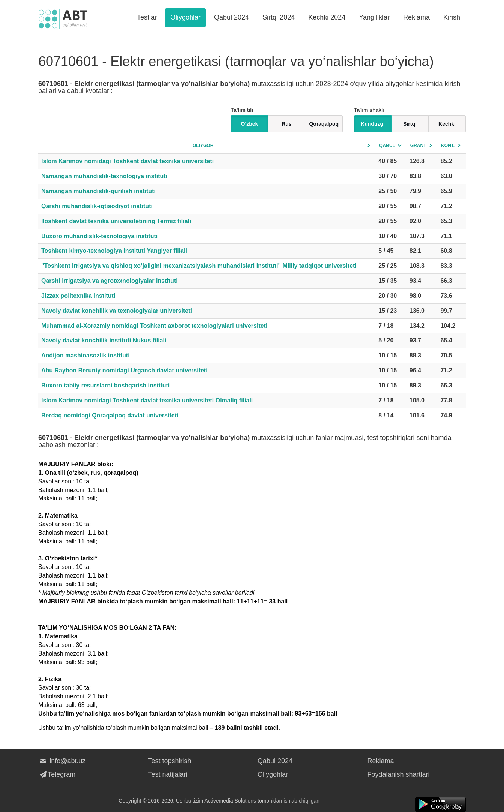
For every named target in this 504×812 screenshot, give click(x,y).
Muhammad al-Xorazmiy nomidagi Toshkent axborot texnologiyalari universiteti (154, 326)
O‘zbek (249, 124)
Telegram (57, 774)
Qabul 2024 (232, 17)
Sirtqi (410, 124)
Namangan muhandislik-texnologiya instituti (104, 176)
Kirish (452, 17)
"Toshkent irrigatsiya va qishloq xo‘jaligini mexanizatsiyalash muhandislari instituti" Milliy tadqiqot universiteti (199, 266)
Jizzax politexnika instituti (78, 296)
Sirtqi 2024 (279, 17)
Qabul (387, 146)
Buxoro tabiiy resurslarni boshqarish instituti (105, 385)
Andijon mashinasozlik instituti (85, 355)
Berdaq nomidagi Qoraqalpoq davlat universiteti (110, 415)
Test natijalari (168, 774)
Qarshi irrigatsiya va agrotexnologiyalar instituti (109, 281)
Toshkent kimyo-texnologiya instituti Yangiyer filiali (114, 251)
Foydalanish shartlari (399, 774)
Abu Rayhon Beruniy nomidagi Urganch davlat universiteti (124, 370)
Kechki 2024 (327, 17)
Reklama (416, 17)
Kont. (448, 146)
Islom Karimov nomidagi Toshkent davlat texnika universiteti (127, 161)
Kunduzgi (373, 124)
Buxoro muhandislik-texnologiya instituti (99, 236)
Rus (286, 124)
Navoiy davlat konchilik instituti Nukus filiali (104, 340)
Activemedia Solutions (230, 801)
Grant (418, 146)
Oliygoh (203, 146)
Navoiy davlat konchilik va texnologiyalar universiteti (117, 311)
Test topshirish (170, 761)
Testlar (147, 17)
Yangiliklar (374, 17)
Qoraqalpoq (324, 124)
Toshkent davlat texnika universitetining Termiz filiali (116, 221)
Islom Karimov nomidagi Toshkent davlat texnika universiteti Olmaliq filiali (147, 400)
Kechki (447, 124)
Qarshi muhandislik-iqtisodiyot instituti (97, 206)
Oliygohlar (185, 17)
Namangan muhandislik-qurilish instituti (98, 191)
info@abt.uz (62, 761)
